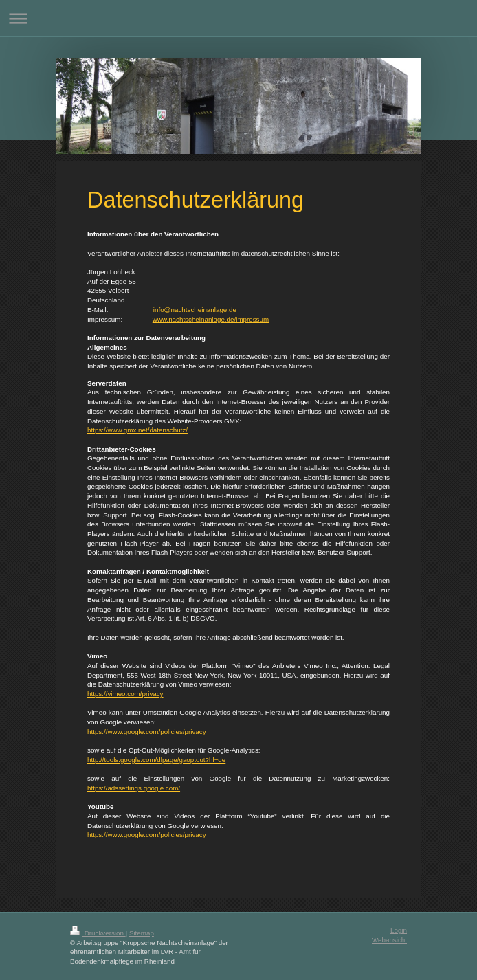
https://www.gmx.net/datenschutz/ (137, 430)
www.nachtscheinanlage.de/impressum (211, 319)
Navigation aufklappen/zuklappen (238, 18)
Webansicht (389, 940)
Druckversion (98, 933)
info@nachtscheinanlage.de (195, 310)
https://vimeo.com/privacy (125, 694)
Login (399, 930)
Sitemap (142, 933)
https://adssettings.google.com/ (134, 788)
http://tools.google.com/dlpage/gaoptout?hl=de (156, 760)
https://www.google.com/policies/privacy (147, 732)
